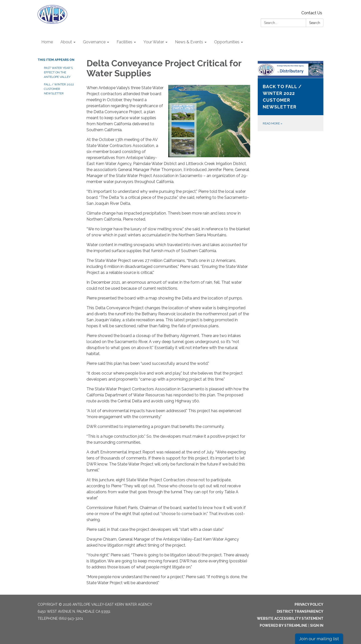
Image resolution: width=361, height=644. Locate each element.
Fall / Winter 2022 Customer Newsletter (59, 89)
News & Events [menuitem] (189, 42)
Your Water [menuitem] (154, 42)
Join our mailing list (319, 639)
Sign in (317, 625)
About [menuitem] (66, 42)
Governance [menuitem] (94, 42)
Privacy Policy (309, 604)
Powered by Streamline (284, 625)
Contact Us (312, 13)
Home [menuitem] (47, 42)
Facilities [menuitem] (124, 42)
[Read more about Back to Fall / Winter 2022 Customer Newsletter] (291, 96)
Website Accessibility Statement (290, 618)
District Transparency (300, 611)
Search (315, 23)
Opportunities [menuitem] (227, 42)
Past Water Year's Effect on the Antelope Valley (58, 72)
